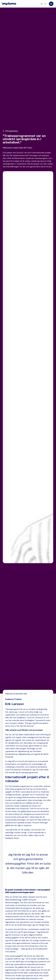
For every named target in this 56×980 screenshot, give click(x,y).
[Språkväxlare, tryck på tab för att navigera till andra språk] (43, 4)
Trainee (30, 148)
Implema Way (18, 148)
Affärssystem (8, 148)
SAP (25, 148)
